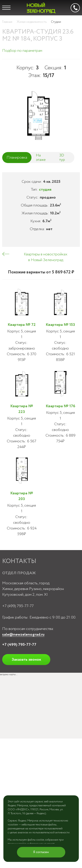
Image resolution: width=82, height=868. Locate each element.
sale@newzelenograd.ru (23, 635)
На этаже (41, 158)
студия (45, 190)
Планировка (17, 158)
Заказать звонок (26, 660)
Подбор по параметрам (22, 51)
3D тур (62, 158)
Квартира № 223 (22, 409)
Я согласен (41, 852)
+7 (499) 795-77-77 (18, 606)
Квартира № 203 (22, 496)
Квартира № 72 (22, 325)
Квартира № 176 (60, 406)
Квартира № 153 (60, 325)
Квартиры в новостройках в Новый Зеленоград (46, 257)
